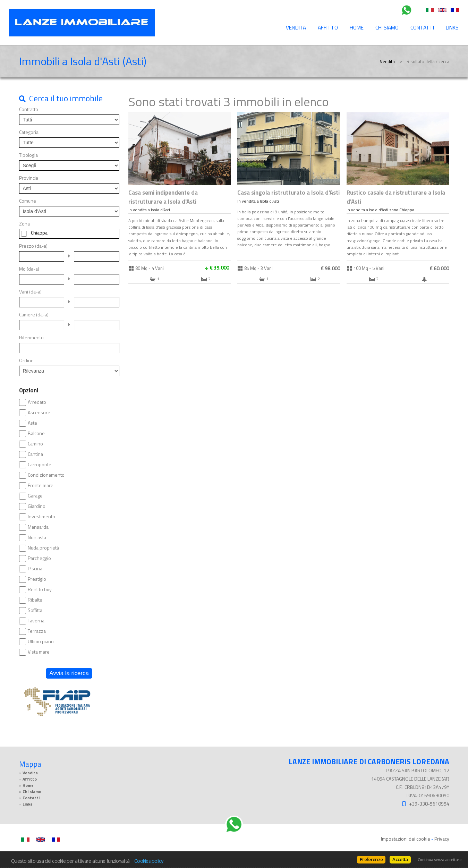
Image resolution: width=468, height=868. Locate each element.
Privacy (442, 839)
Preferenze (371, 859)
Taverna (36, 621)
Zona (24, 224)
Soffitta (35, 610)
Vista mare (39, 652)
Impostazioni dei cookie (406, 839)
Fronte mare (41, 485)
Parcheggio (39, 558)
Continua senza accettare (439, 860)
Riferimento (31, 338)
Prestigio (37, 579)
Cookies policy (149, 861)
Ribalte (35, 600)
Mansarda (38, 527)
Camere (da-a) (34, 315)
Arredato (37, 402)
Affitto (328, 28)
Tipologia (28, 155)
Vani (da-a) (30, 292)
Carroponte (40, 465)
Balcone (36, 433)
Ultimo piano (41, 641)
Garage (35, 496)
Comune (28, 201)
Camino (35, 444)
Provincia (29, 178)
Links (452, 28)
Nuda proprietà (43, 548)
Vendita (296, 28)
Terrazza (37, 631)
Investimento (41, 517)
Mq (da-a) (29, 269)
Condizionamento (46, 475)
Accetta (400, 859)
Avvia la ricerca (69, 673)
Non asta (37, 537)
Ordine (26, 360)
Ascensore (39, 412)
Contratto (29, 109)
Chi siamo (387, 28)
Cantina (35, 454)
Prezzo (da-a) (33, 246)
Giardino (37, 506)
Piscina (35, 569)
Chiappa (39, 233)
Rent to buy (40, 589)
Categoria (29, 132)
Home (357, 28)
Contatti (422, 28)
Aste (32, 423)
